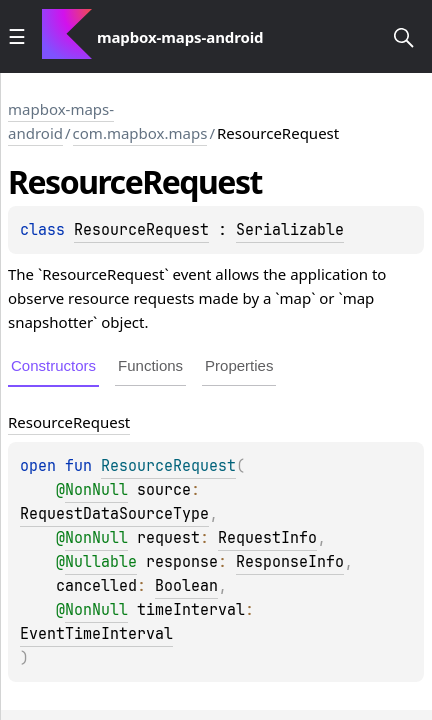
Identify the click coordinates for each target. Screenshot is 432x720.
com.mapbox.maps (140, 133)
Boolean (186, 586)
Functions (150, 365)
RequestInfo (267, 538)
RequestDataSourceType (114, 514)
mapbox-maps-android (61, 121)
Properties (239, 365)
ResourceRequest (141, 230)
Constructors (53, 365)
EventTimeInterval (96, 634)
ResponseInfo (290, 562)
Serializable (290, 230)
